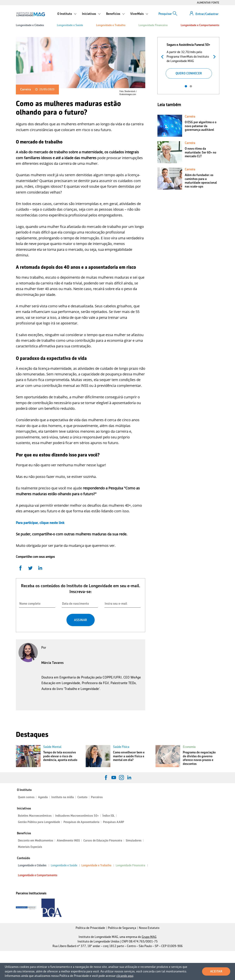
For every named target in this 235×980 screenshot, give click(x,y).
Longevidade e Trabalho (111, 25)
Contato (82, 797)
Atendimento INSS (68, 841)
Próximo (214, 56)
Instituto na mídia (63, 797)
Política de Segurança (122, 928)
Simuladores (134, 841)
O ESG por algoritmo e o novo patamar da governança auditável (201, 126)
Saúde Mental (52, 747)
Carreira (26, 89)
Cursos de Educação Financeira (103, 841)
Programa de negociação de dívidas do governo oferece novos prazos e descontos (199, 758)
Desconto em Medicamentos (36, 841)
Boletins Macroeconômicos (35, 816)
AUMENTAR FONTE (208, 3)
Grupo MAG (149, 937)
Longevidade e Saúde (70, 25)
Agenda (43, 797)
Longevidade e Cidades (30, 25)
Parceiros (97, 797)
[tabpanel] (189, 60)
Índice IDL (109, 816)
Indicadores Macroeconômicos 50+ (77, 816)
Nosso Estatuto (149, 928)
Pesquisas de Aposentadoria (81, 822)
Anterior (163, 56)
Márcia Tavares (52, 663)
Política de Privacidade (90, 928)
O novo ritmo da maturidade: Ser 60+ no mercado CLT (200, 152)
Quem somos (26, 797)
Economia (189, 747)
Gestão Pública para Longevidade (39, 822)
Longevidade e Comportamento (200, 25)
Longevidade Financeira (153, 25)
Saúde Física (121, 747)
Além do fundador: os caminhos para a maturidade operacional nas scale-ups (201, 181)
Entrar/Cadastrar (207, 14)
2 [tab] (191, 86)
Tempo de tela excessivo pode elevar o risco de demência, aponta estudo (60, 756)
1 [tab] (186, 86)
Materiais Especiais (30, 847)
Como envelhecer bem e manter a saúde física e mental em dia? (129, 756)
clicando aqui (125, 976)
